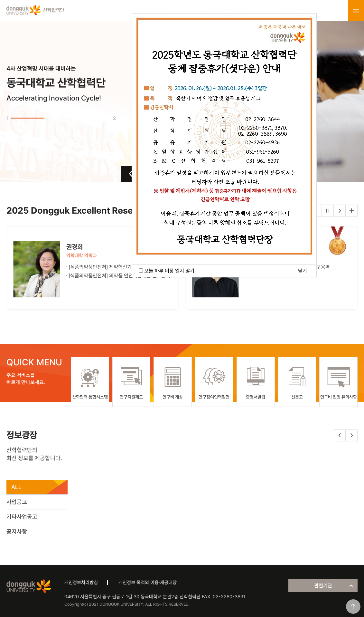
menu (356, 11)
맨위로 (353, 607)
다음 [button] (340, 211)
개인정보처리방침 (81, 583)
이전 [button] (131, 174)
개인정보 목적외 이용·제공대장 (148, 583)
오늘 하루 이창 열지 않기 (169, 271)
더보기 (351, 211)
